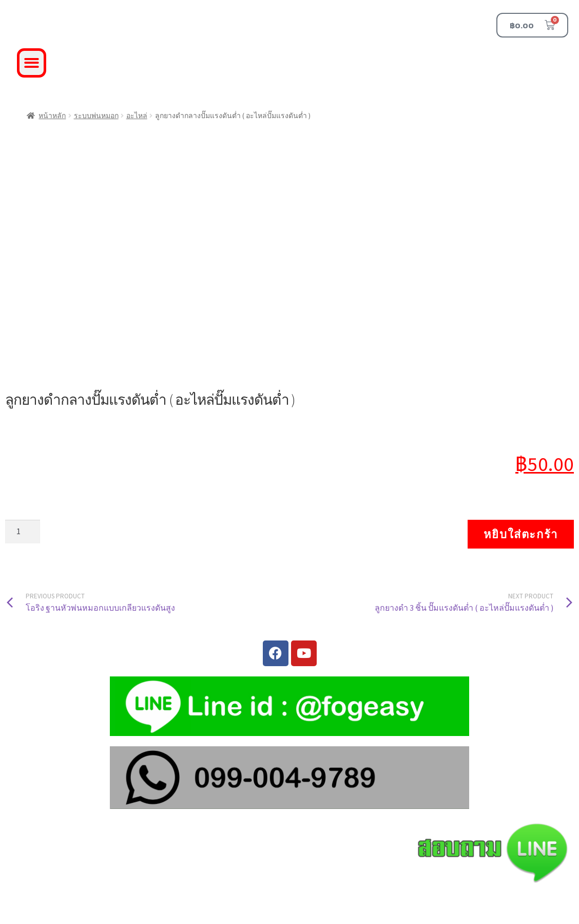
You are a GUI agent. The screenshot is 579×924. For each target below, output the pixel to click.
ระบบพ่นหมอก (96, 116)
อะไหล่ (137, 116)
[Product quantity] (23, 532)
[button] (32, 63)
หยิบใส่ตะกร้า (521, 534)
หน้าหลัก (52, 116)
